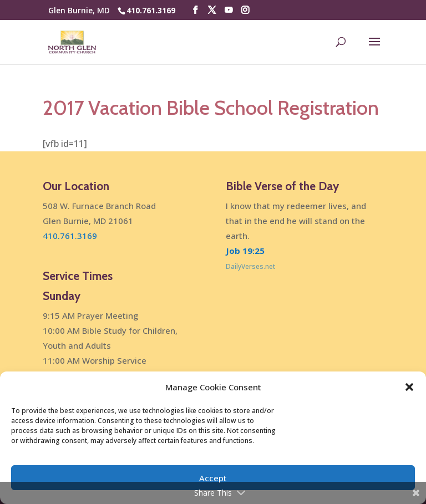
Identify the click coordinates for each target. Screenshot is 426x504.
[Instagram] (245, 10)
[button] (409, 387)
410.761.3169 (151, 10)
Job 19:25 (245, 251)
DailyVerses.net (250, 266)
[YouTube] (229, 10)
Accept (213, 478)
